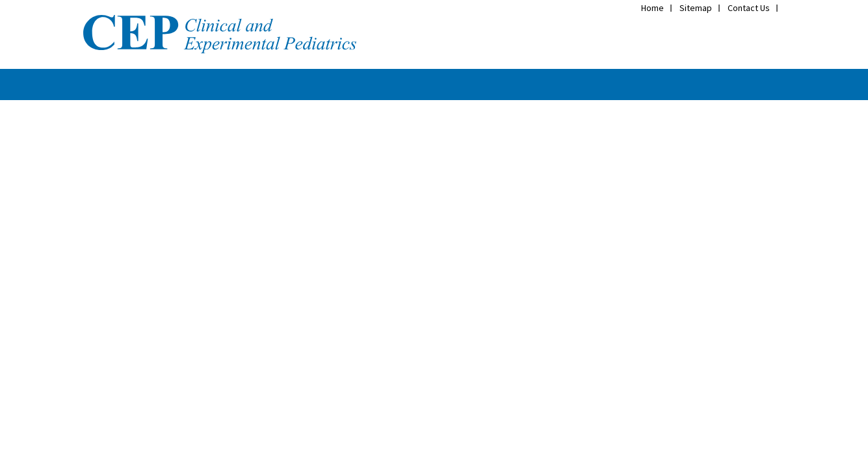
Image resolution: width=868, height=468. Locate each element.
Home (652, 8)
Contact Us (749, 8)
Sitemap (696, 8)
